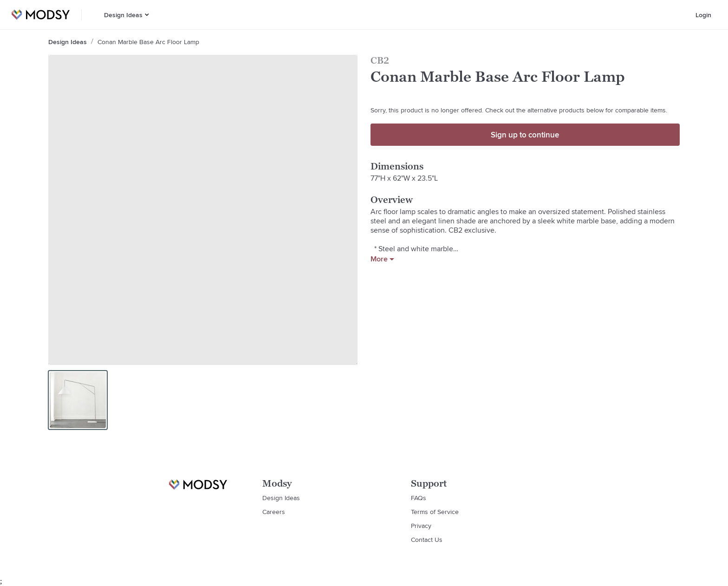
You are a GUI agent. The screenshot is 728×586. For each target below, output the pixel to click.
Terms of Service (435, 512)
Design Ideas (123, 15)
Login (703, 15)
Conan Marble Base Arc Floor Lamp (148, 42)
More (382, 259)
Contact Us (427, 540)
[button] (147, 15)
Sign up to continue (525, 135)
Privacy (421, 526)
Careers (274, 512)
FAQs (419, 498)
